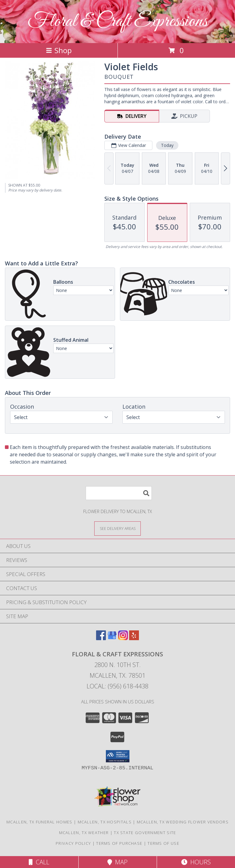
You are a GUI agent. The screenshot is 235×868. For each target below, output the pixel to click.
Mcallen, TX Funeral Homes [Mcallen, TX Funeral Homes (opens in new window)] (39, 822)
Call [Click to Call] (39, 862)
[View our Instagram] (123, 638)
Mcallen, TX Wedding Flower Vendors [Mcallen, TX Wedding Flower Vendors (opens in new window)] (183, 822)
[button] (118, 756)
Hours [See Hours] (196, 862)
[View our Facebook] (101, 638)
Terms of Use (163, 843)
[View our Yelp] (134, 638)
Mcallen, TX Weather (84, 833)
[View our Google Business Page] (112, 638)
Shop (59, 50)
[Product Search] (119, 493)
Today (167, 145)
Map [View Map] (117, 862)
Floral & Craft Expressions (118, 22)
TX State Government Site (145, 833)
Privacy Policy (73, 843)
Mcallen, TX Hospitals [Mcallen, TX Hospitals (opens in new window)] (105, 822)
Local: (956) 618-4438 (117, 686)
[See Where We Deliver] (117, 528)
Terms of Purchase (119, 843)
